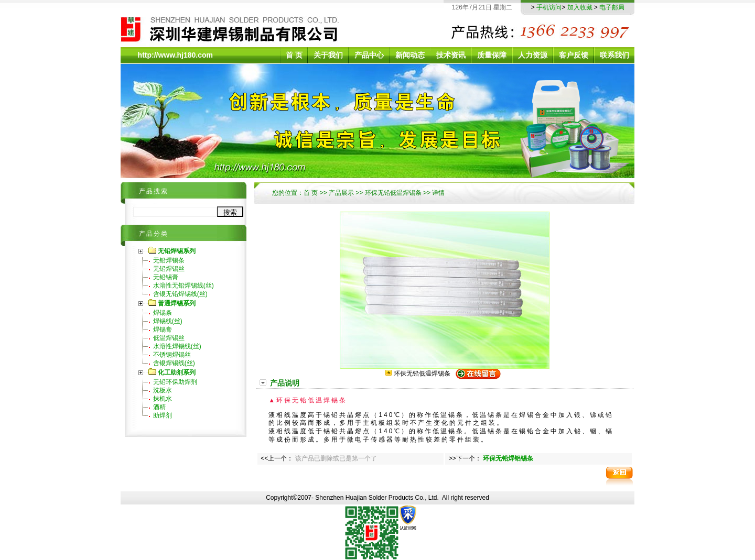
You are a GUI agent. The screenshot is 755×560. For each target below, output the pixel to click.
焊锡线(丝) (168, 321)
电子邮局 (612, 7)
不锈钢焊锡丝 (172, 355)
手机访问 (549, 7)
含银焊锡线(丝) (174, 363)
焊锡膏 (163, 330)
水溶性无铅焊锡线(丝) (184, 286)
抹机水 (163, 399)
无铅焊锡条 (169, 260)
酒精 (159, 407)
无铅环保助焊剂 (175, 382)
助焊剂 (163, 415)
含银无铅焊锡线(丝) (180, 294)
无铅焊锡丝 (169, 269)
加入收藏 (580, 7)
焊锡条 (163, 313)
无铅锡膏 (166, 277)
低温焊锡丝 (169, 338)
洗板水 (163, 390)
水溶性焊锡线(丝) (177, 346)
